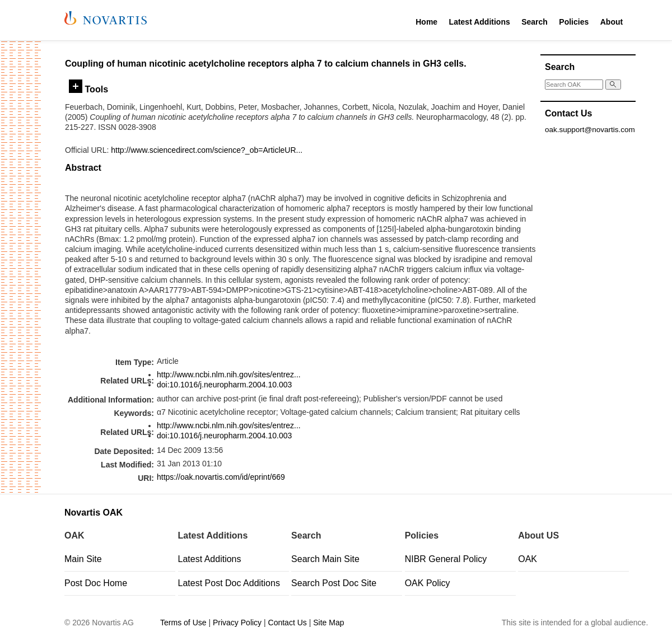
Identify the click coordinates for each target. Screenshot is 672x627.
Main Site (83, 559)
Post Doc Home (96, 583)
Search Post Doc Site (334, 583)
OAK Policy (428, 583)
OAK (528, 559)
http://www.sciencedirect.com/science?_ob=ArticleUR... (207, 150)
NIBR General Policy (446, 559)
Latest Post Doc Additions (229, 583)
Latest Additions (480, 22)
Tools (88, 89)
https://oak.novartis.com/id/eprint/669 (221, 477)
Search (535, 22)
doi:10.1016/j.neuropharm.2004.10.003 (224, 385)
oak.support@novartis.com (590, 130)
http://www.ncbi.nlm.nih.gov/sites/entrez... (229, 375)
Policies (574, 22)
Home (426, 22)
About (612, 22)
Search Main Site (325, 559)
